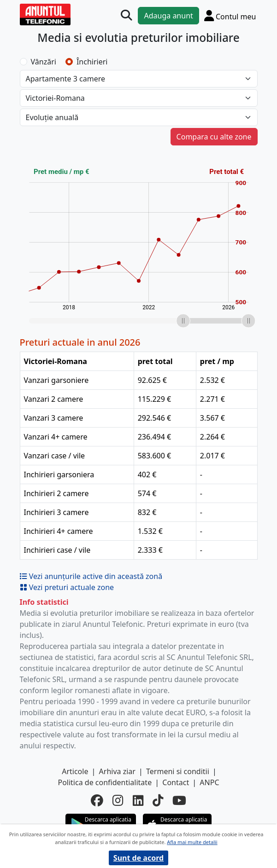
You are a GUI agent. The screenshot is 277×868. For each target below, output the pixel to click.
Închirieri (92, 62)
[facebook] (97, 801)
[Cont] (230, 15)
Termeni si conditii (178, 771)
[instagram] (118, 801)
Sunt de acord (138, 858)
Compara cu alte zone (214, 137)
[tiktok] (158, 801)
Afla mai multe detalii (192, 842)
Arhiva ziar (117, 771)
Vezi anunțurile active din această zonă (91, 576)
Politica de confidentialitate (105, 782)
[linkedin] (138, 801)
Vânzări (44, 62)
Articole (75, 771)
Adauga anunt (168, 16)
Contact (176, 782)
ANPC (209, 782)
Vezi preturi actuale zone (67, 587)
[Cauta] (126, 15)
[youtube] (179, 801)
